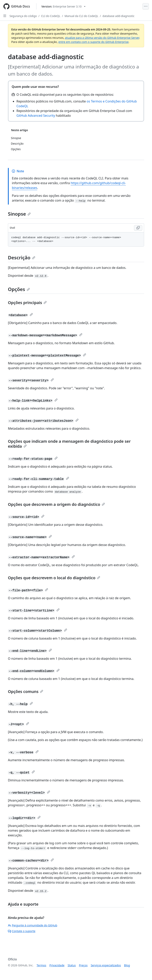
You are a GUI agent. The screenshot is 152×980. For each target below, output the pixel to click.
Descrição (22, 257)
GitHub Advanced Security (36, 116)
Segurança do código (23, 16)
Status (72, 965)
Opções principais (27, 303)
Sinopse (19, 214)
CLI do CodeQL (51, 16)
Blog (127, 965)
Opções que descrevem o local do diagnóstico (54, 578)
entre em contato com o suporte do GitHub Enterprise (94, 42)
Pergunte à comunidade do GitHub (33, 925)
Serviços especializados (106, 965)
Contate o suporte (22, 931)
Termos (41, 965)
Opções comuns (26, 691)
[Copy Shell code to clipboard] (138, 228)
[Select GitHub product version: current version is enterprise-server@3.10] (63, 6)
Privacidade (57, 965)
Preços (83, 965)
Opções (19, 289)
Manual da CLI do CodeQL (81, 16)
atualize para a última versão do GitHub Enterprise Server (102, 38)
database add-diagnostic (119, 16)
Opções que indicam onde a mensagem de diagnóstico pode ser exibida (69, 444)
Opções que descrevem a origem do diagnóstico (56, 504)
